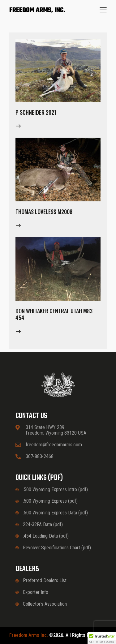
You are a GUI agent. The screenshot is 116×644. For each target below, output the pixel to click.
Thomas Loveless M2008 (44, 212)
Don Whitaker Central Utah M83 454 (54, 314)
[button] (103, 10)
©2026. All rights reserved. (58, 635)
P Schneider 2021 (36, 112)
